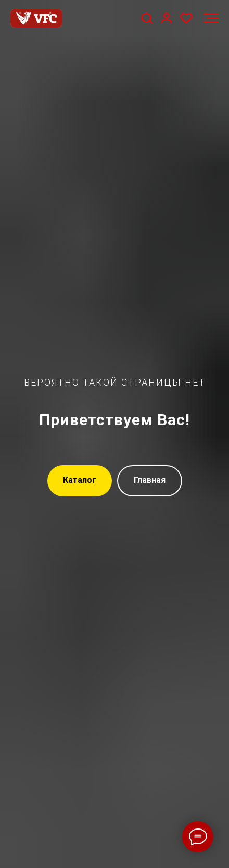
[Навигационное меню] (211, 18)
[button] (147, 18)
